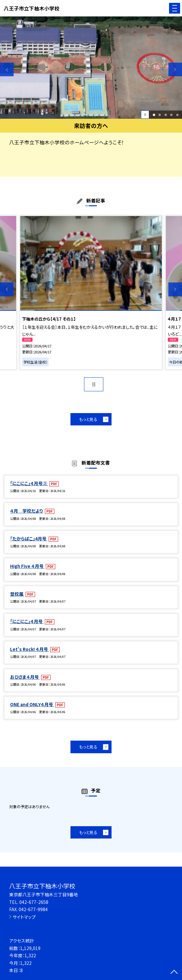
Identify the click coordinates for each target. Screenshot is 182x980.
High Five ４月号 (27, 566)
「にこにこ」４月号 (27, 621)
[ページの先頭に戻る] (174, 972)
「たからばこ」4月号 (29, 538)
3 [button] (166, 115)
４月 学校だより (27, 511)
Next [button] (175, 69)
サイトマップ (24, 917)
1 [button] (154, 115)
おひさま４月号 (25, 677)
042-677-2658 (34, 902)
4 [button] (172, 115)
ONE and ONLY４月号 (32, 704)
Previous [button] (7, 69)
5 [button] (177, 115)
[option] (91, 68)
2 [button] (160, 115)
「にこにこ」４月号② (29, 483)
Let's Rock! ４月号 (30, 649)
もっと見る (88, 419)
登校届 (17, 594)
